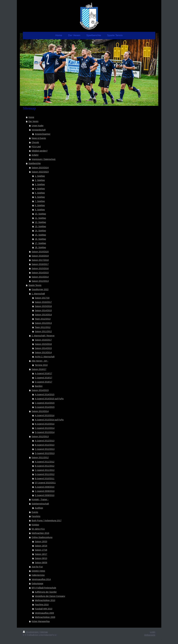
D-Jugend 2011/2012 (45, 474)
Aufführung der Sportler (46, 592)
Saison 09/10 (41, 558)
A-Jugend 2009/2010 (45, 487)
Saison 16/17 (41, 554)
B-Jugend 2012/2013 (45, 445)
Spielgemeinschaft (40, 504)
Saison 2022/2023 (40, 172)
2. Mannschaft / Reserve (43, 336)
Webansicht (150, 635)
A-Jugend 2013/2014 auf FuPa (49, 420)
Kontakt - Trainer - (40, 500)
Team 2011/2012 (43, 327)
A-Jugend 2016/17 (43, 373)
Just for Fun (37, 567)
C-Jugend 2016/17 (43, 378)
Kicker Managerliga (41, 621)
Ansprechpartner (43, 134)
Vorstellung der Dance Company (50, 596)
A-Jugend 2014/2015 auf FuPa (49, 399)
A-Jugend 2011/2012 (45, 462)
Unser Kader (38, 126)
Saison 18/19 (41, 546)
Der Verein (33, 121)
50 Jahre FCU (38, 529)
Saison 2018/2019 (40, 256)
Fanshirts (36, 516)
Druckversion (31, 632)
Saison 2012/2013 (40, 281)
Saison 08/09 (41, 563)
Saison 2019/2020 (40, 252)
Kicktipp (35, 525)
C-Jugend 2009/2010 (45, 491)
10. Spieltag (40, 214)
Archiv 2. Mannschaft (45, 357)
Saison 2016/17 (39, 369)
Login (153, 632)
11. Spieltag (40, 218)
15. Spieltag (40, 235)
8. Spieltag (40, 205)
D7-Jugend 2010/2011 (45, 483)
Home (31, 117)
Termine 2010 (41, 365)
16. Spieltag (40, 239)
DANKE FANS (38, 571)
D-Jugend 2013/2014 (45, 432)
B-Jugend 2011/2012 (45, 466)
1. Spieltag (40, 176)
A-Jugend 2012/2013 (45, 441)
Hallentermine (38, 575)
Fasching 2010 (42, 605)
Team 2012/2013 (43, 319)
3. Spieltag (40, 184)
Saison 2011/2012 (43, 331)
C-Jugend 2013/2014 (45, 428)
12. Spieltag (40, 222)
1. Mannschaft (38, 294)
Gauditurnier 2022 (40, 289)
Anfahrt (35, 155)
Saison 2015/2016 (40, 268)
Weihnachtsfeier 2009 (45, 617)
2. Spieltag (40, 180)
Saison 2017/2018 (40, 260)
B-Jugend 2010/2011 (45, 478)
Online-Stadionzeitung (42, 537)
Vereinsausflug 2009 (44, 613)
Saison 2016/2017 (40, 264)
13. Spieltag (40, 226)
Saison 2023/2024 (40, 168)
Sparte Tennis (35, 285)
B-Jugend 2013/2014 (45, 424)
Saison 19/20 (41, 542)
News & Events (39, 138)
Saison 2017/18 (42, 298)
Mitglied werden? (40, 151)
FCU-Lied (36, 147)
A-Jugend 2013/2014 (45, 415)
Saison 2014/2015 (40, 273)
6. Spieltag (40, 197)
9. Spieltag (40, 210)
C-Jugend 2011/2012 (45, 470)
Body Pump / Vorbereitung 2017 (46, 521)
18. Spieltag (40, 247)
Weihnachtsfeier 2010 (45, 600)
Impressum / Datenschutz (44, 159)
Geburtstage (37, 584)
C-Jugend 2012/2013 (45, 449)
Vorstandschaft (39, 130)
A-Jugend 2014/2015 (45, 394)
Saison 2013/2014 (40, 277)
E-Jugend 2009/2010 (45, 495)
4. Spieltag (40, 189)
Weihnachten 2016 (40, 533)
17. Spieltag (40, 243)
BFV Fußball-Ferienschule (44, 588)
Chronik (35, 142)
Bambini (39, 386)
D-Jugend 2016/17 (43, 382)
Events (35, 512)
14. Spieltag (40, 231)
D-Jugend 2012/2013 (45, 453)
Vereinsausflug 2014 (41, 579)
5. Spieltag (40, 193)
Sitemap (44, 632)
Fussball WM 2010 (43, 609)
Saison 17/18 (41, 550)
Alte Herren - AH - (40, 361)
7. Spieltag (40, 201)
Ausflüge (39, 508)
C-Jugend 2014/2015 (45, 403)
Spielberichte (35, 163)
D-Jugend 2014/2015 (45, 407)
